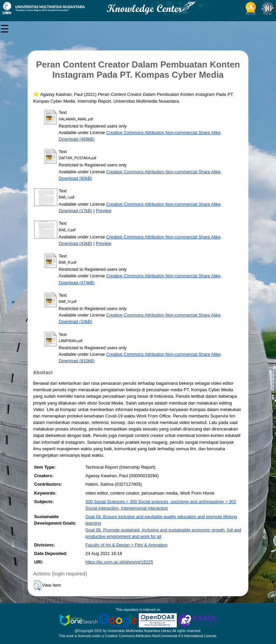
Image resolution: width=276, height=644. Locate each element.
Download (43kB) (75, 243)
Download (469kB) (77, 139)
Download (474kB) (77, 283)
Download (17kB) (75, 211)
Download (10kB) (75, 321)
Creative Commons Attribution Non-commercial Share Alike (163, 133)
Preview (104, 211)
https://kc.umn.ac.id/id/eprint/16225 (119, 562)
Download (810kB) (77, 361)
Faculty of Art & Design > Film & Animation (126, 545)
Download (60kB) (75, 178)
